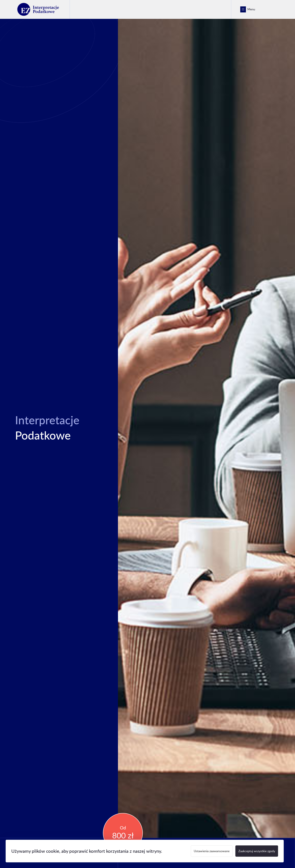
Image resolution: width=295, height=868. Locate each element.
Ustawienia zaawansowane (212, 851)
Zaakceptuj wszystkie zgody (257, 851)
